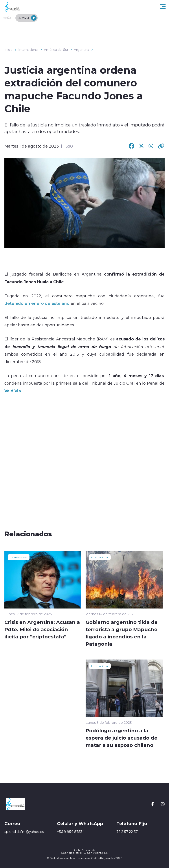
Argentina (82, 50)
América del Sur (56, 50)
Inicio (8, 50)
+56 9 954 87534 (71, 832)
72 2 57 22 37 (127, 832)
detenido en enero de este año (37, 303)
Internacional (28, 50)
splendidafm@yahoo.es (24, 832)
